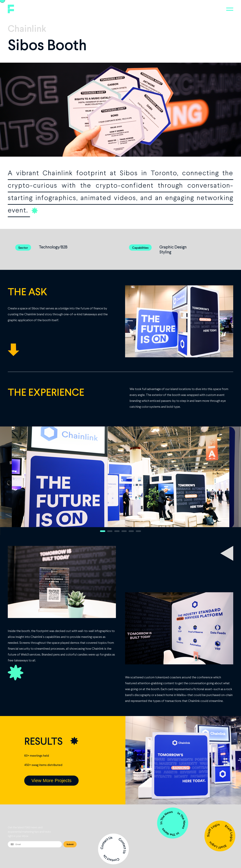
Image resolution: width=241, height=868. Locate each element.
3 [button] (117, 531)
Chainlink (27, 28)
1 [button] (103, 531)
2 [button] (110, 531)
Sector (23, 248)
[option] (121, 481)
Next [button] (225, 481)
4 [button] (124, 531)
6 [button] (138, 531)
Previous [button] (16, 481)
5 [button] (131, 531)
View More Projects (51, 780)
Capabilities (140, 248)
